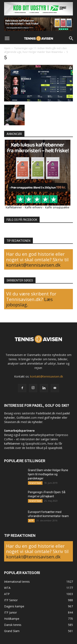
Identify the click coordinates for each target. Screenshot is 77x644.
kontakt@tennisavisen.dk (33, 265)
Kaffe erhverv (33, 207)
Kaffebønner (14, 207)
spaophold (55, 448)
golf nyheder (53, 418)
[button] (7, 38)
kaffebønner (12, 443)
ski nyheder (35, 422)
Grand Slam (35, 483)
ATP (31, 521)
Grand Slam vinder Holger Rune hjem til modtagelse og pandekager (48, 474)
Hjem (7, 48)
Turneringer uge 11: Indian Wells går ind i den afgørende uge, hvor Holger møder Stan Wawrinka (35, 50)
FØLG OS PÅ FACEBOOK (22, 220)
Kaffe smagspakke (57, 207)
